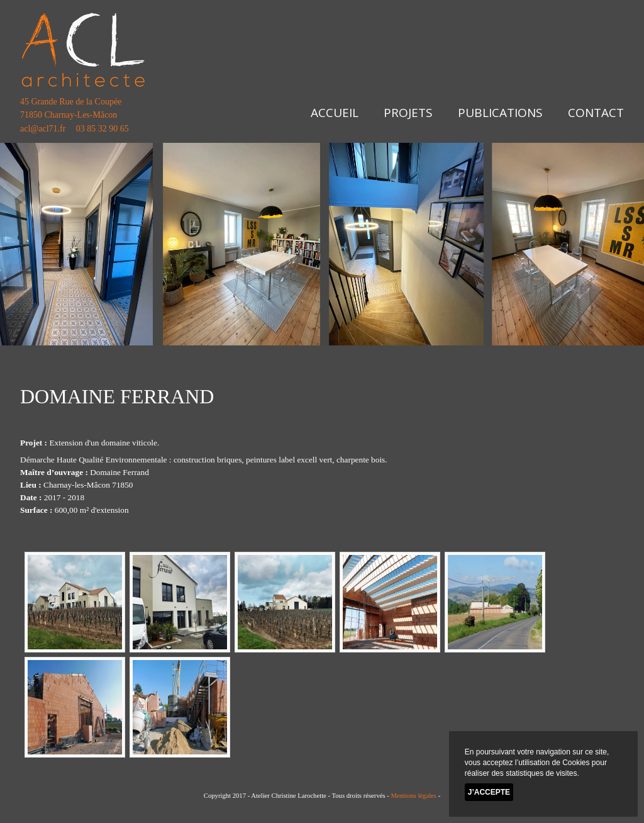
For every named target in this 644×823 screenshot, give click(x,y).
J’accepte (489, 792)
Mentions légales (414, 796)
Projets (408, 113)
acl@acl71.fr (43, 129)
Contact (596, 113)
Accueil (335, 113)
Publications (500, 113)
